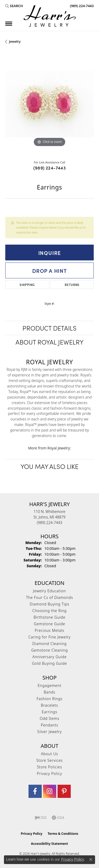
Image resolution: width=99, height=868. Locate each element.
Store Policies (50, 767)
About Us (49, 754)
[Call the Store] (50, 523)
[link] (81, 6)
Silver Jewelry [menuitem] (49, 732)
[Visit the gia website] (58, 818)
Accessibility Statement (49, 844)
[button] (14, 6)
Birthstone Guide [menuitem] (49, 617)
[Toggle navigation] (9, 24)
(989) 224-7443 (50, 168)
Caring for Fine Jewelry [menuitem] (50, 637)
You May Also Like (49, 466)
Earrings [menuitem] (49, 712)
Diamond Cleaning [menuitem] (49, 644)
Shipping (27, 285)
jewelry (15, 42)
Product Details (49, 328)
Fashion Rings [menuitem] (49, 699)
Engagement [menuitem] (49, 685)
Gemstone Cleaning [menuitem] (49, 650)
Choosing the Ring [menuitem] (49, 611)
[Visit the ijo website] (41, 818)
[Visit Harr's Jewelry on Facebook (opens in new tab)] (35, 791)
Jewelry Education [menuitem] (49, 591)
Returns (72, 285)
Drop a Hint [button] (49, 270)
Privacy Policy (49, 774)
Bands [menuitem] (50, 692)
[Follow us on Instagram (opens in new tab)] (50, 791)
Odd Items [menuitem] (49, 718)
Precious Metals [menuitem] (50, 630)
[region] (49, 104)
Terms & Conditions (63, 834)
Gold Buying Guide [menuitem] (49, 663)
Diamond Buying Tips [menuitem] (50, 604)
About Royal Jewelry (49, 342)
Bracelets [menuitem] (49, 705)
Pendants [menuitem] (49, 725)
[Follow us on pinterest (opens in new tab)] (64, 791)
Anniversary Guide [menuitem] (49, 657)
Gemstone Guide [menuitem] (49, 624)
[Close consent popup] (91, 860)
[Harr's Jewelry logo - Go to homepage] (50, 16)
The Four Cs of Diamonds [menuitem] (49, 597)
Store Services (49, 760)
